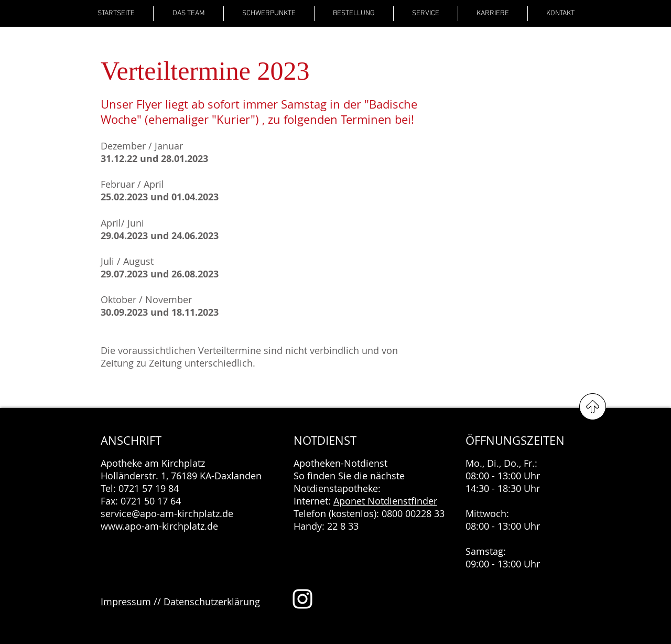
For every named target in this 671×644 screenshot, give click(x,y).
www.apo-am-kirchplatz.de (159, 526)
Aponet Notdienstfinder (385, 501)
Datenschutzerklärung (212, 602)
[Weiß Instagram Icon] (302, 599)
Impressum (126, 602)
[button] (269, 13)
